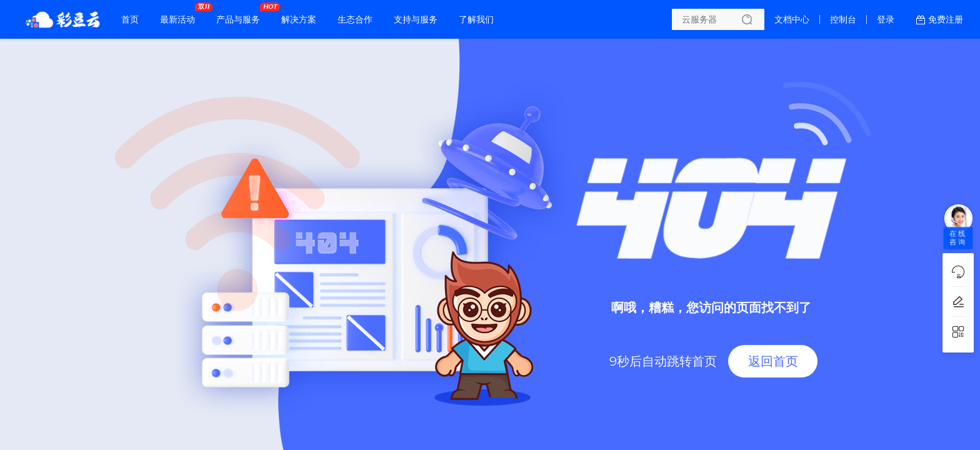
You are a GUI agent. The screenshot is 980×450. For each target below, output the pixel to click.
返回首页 (773, 361)
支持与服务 (416, 19)
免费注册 (946, 19)
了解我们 (476, 19)
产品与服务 (241, 14)
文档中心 (792, 19)
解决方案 (299, 19)
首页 (130, 19)
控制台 (843, 19)
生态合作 (355, 19)
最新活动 (181, 14)
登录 (886, 19)
